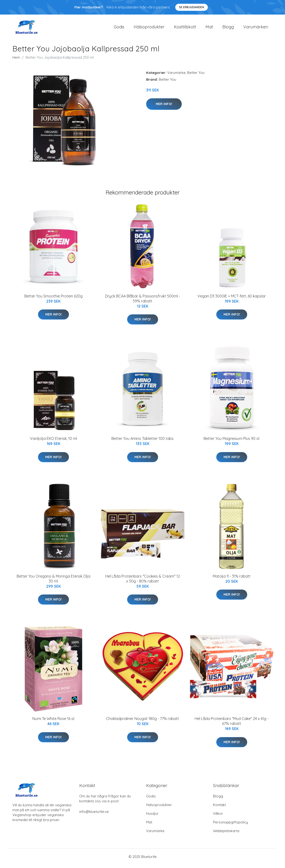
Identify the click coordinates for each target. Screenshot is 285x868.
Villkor (218, 817)
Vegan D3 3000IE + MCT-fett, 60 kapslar (232, 299)
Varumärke (176, 76)
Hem (16, 61)
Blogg (228, 29)
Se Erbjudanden (192, 7)
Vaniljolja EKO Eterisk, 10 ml (53, 442)
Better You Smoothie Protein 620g (53, 299)
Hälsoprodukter (149, 29)
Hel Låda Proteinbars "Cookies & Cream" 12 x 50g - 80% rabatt (143, 582)
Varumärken (256, 29)
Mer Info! (164, 107)
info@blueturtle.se (94, 815)
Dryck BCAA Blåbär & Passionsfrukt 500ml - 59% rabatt (143, 302)
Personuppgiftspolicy (230, 825)
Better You (196, 76)
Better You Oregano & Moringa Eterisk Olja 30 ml (53, 582)
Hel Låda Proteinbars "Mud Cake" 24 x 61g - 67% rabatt (232, 724)
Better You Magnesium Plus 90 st (232, 442)
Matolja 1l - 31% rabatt (232, 579)
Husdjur (152, 817)
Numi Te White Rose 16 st (53, 722)
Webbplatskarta (226, 834)
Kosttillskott (185, 29)
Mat (209, 29)
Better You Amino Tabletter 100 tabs (142, 442)
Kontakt (219, 808)
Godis (119, 29)
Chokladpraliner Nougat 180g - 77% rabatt (142, 722)
